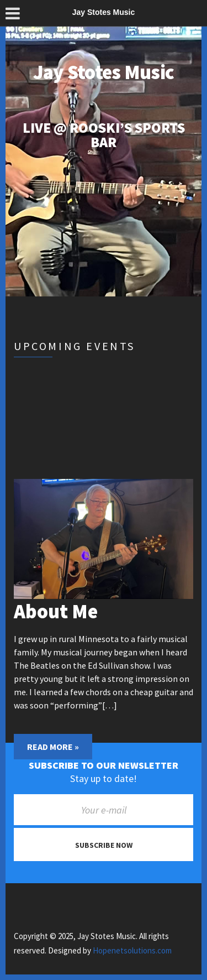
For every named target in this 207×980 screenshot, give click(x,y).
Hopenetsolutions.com (132, 950)
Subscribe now (104, 845)
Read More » (53, 747)
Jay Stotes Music (104, 72)
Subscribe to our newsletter (104, 765)
